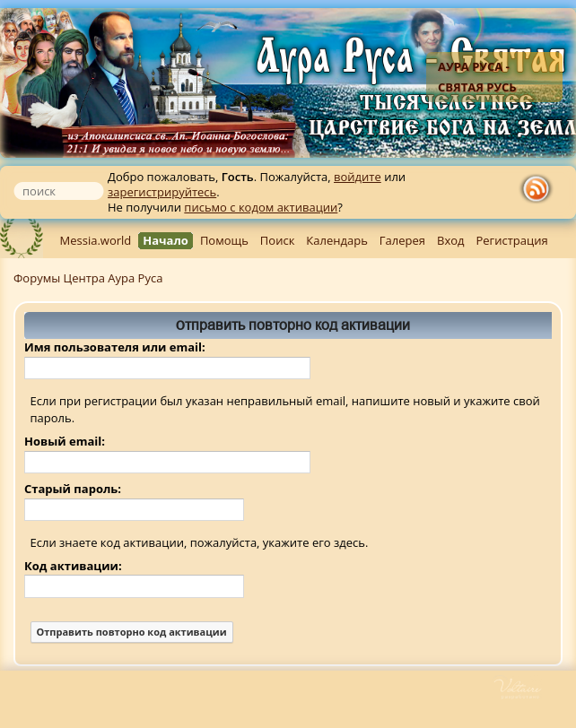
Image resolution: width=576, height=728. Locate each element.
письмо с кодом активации (261, 207)
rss (540, 189)
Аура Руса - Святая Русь (477, 77)
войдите (358, 177)
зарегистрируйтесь (162, 192)
